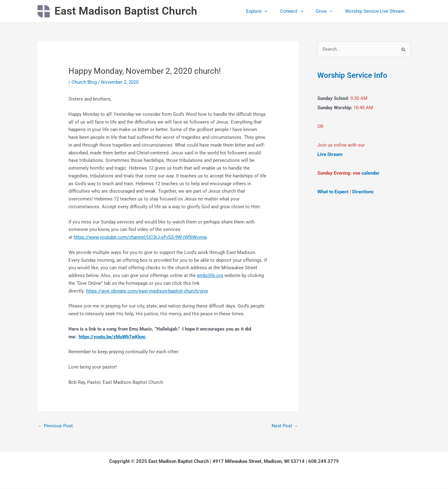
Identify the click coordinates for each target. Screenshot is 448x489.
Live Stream (330, 155)
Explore (268, 11)
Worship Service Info (355, 75)
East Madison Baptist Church (126, 11)
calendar (371, 173)
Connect (299, 11)
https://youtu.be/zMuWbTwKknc (112, 337)
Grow (329, 11)
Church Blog (84, 82)
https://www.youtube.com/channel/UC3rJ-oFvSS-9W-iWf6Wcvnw (140, 237)
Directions (363, 192)
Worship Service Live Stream (376, 11)
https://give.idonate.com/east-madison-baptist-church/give (147, 291)
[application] (275, 11)
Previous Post (55, 426)
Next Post (285, 426)
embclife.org (210, 275)
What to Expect (333, 192)
